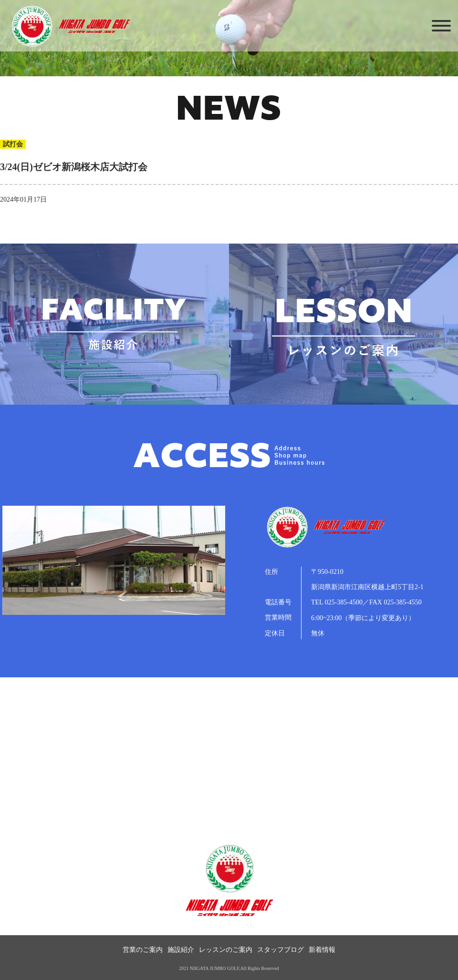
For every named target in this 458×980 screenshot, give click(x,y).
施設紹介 (181, 950)
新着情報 (322, 950)
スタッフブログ (281, 950)
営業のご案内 (143, 950)
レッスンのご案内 (226, 950)
